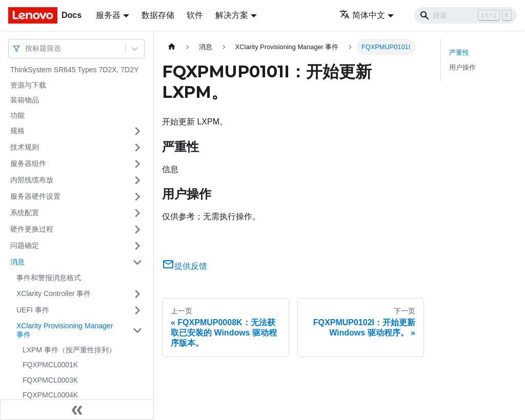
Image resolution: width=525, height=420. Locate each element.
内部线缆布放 (32, 180)
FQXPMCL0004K (50, 395)
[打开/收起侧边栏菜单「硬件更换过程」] (137, 229)
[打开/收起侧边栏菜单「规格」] (137, 131)
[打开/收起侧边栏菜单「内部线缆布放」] (137, 180)
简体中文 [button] (362, 15)
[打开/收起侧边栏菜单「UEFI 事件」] (137, 310)
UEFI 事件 (33, 310)
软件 (195, 15)
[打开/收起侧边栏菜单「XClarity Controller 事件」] (137, 294)
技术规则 (25, 147)
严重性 (459, 52)
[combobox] (26, 48)
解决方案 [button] (232, 15)
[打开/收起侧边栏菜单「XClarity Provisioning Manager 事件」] (137, 331)
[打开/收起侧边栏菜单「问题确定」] (137, 246)
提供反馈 (185, 266)
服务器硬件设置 (35, 196)
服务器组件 (28, 163)
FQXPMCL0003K (50, 380)
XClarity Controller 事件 (54, 293)
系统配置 (25, 213)
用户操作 (462, 67)
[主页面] (172, 47)
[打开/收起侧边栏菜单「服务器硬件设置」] (137, 197)
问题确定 (25, 245)
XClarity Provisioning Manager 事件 (65, 330)
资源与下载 (28, 85)
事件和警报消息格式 (49, 278)
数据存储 (158, 15)
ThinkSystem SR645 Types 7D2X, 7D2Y (74, 70)
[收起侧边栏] (77, 410)
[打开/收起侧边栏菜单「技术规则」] (137, 148)
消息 (17, 262)
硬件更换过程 (32, 229)
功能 (17, 115)
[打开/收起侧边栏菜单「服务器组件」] (137, 164)
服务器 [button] (108, 15)
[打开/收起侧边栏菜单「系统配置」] (137, 213)
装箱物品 (25, 100)
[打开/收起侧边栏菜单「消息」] (137, 262)
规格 (17, 131)
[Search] (466, 15)
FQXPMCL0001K (50, 365)
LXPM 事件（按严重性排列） (69, 350)
